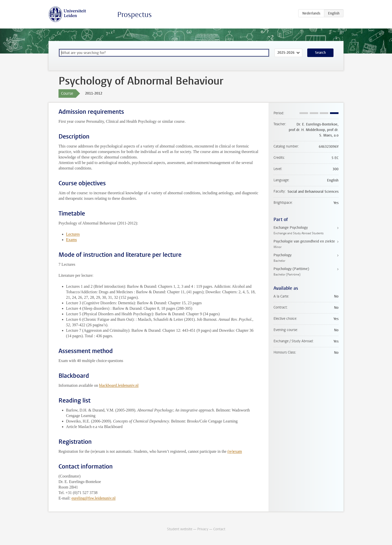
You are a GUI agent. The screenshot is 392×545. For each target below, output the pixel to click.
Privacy (203, 529)
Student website (180, 529)
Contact (219, 529)
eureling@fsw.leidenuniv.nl (93, 498)
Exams (71, 240)
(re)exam (235, 451)
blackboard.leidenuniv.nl (119, 385)
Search (320, 53)
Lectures (73, 234)
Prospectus (134, 15)
